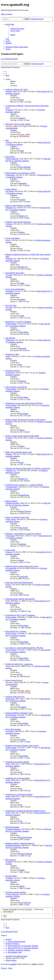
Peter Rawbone (13, 159)
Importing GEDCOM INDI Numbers (19, 583)
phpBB (13, 964)
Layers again (10, 550)
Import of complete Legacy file (17, 517)
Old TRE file (10, 338)
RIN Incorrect (11, 860)
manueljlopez (12, 487)
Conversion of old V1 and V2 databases (20, 615)
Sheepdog (11, 175)
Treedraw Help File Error (15, 697)
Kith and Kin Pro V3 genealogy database (28, 160)
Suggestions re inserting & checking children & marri (25, 811)
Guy (9, 240)
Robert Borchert (13, 503)
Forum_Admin (13, 126)
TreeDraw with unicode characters (18, 222)
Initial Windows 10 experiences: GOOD (20, 173)
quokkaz (11, 291)
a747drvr (11, 731)
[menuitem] (17, 29)
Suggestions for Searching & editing (19, 794)
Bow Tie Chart (11, 305)
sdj (8, 601)
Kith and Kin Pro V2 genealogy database (28, 830)
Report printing (11, 501)
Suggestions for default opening (17, 762)
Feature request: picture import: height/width (22, 436)
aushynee (11, 373)
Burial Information (12, 827)
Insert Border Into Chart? (15, 273)
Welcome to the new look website (18, 124)
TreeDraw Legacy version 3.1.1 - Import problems (24, 485)
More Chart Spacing (13, 729)
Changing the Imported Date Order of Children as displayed (28, 468)
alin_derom (12, 519)
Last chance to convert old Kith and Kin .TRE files (24, 648)
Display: (11, 909)
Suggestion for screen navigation (18, 778)
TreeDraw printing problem (16, 892)
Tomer (10, 142)
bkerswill (11, 340)
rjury (9, 585)
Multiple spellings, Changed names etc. (20, 843)
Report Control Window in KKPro (18, 206)
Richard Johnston (14, 829)
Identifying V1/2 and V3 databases (18, 322)
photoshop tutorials (13, 371)
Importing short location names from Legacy (22, 566)
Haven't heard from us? (14, 680)
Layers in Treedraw (13, 238)
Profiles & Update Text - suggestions (19, 664)
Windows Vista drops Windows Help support (22, 746)
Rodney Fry (12, 208)
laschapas (11, 536)
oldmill (10, 862)
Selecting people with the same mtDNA (20, 599)
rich (9, 666)
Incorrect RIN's (11, 876)
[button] (7, 75)
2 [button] (6, 73)
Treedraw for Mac (12, 354)
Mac (7, 140)
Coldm (10, 275)
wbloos (10, 224)
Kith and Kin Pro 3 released (16, 631)
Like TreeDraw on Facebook (16, 387)
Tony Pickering (13, 894)
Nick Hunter (12, 324)
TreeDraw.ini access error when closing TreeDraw (24, 403)
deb (9, 356)
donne (10, 91)
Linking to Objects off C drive (17, 89)
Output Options (11, 189)
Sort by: (27, 909)
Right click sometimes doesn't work (19, 452)
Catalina (10, 191)
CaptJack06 (12, 568)
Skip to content (7, 14)
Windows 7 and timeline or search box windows (23, 534)
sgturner (10, 110)
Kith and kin (10, 157)
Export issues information (15, 289)
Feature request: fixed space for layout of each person (25, 420)
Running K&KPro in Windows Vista (19, 713)
